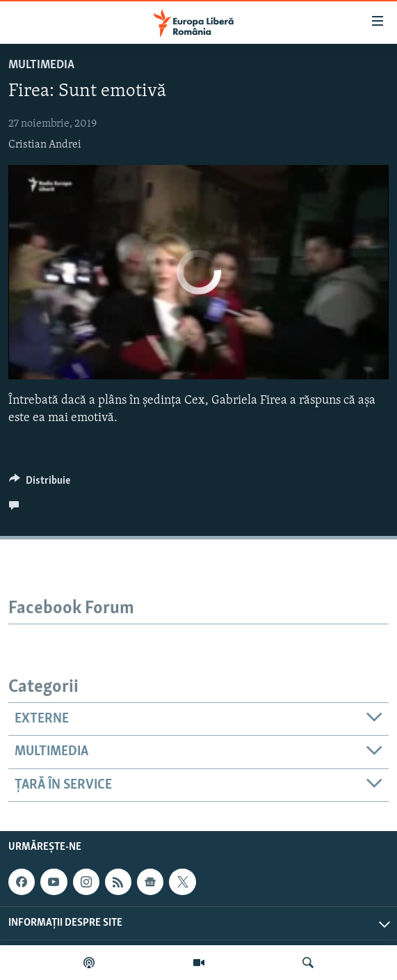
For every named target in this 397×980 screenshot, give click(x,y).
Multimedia (41, 65)
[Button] (40, 484)
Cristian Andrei (45, 145)
